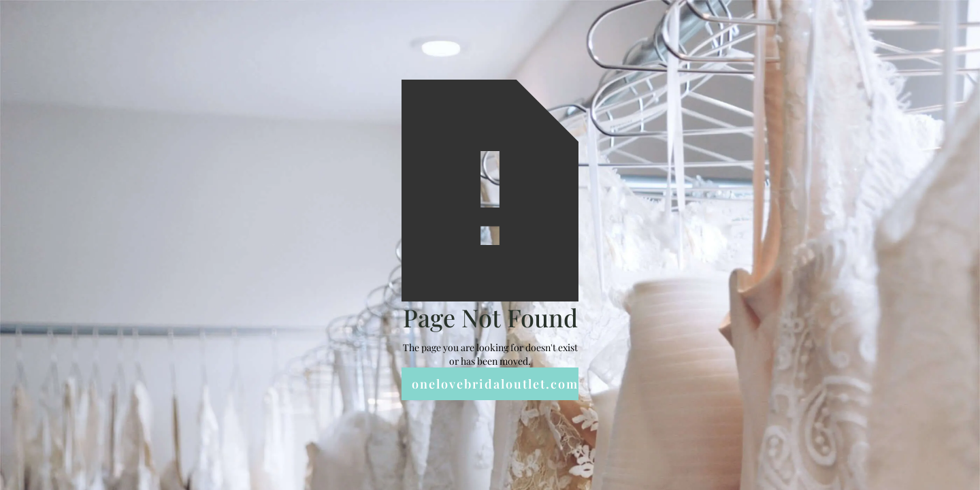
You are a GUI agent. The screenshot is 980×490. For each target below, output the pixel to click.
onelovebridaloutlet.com (495, 384)
